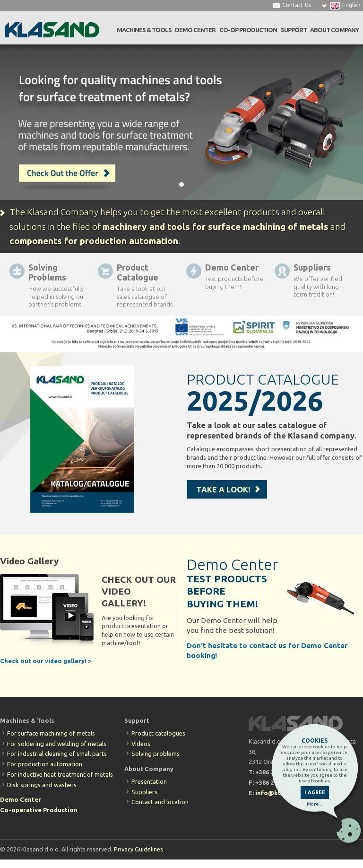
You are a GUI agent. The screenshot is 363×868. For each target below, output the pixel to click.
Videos (141, 744)
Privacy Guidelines (138, 849)
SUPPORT (294, 30)
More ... (315, 804)
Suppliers (144, 792)
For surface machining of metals (51, 733)
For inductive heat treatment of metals (60, 774)
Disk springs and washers (42, 785)
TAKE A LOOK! (223, 489)
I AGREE (315, 792)
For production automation (45, 764)
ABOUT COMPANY (334, 30)
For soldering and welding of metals (57, 744)
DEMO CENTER (195, 30)
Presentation (149, 781)
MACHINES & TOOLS (144, 30)
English (351, 5)
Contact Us (297, 5)
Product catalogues (158, 733)
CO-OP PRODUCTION (248, 30)
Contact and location (160, 802)
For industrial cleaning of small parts (57, 754)
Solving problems (156, 754)
